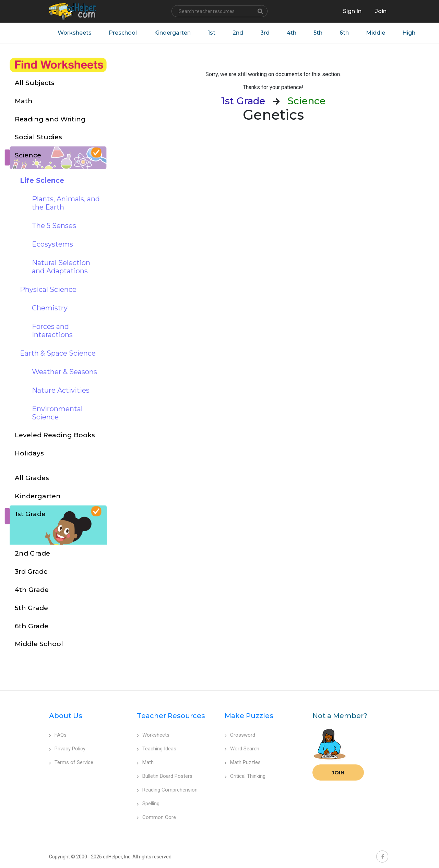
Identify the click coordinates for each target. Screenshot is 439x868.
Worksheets (75, 33)
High (409, 33)
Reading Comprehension (167, 790)
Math (145, 762)
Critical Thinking (245, 776)
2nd (238, 33)
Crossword (240, 735)
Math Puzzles (243, 762)
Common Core (156, 817)
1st (212, 33)
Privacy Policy (67, 749)
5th (318, 33)
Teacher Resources (171, 716)
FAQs (58, 735)
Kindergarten (172, 33)
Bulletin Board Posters (165, 776)
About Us (66, 716)
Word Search (242, 749)
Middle (376, 33)
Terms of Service (71, 762)
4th (292, 33)
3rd (265, 33)
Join (338, 772)
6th (344, 33)
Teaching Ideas (157, 749)
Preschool (123, 33)
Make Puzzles (249, 716)
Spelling (148, 804)
